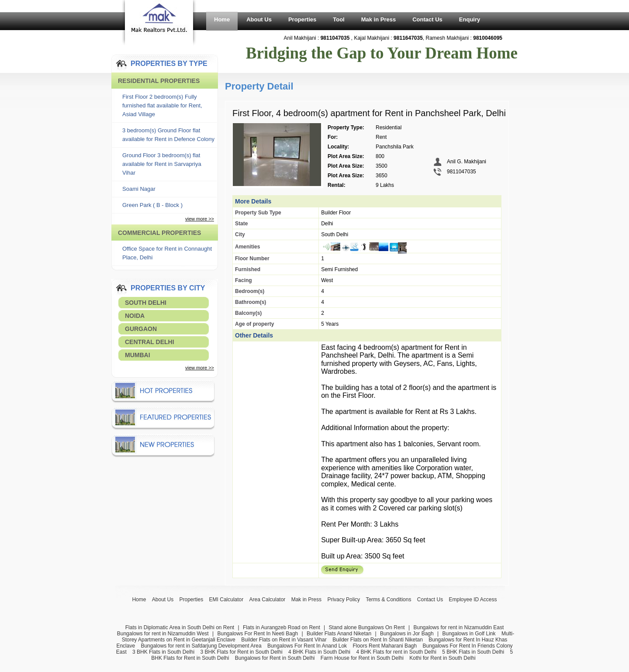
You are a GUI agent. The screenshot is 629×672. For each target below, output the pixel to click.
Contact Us (427, 19)
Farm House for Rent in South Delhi (362, 658)
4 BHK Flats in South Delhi (319, 652)
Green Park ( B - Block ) (152, 205)
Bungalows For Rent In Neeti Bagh (257, 634)
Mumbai (138, 355)
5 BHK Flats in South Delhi (473, 652)
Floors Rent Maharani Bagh (385, 646)
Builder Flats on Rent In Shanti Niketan (378, 640)
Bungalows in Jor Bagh (407, 634)
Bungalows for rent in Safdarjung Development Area (201, 646)
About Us (259, 19)
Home (222, 19)
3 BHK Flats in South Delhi (163, 652)
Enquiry (470, 19)
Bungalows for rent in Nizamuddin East (458, 627)
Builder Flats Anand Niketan (339, 634)
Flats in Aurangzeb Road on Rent (282, 627)
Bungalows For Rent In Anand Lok (307, 646)
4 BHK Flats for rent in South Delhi (396, 652)
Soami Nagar (139, 189)
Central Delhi (150, 342)
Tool (339, 19)
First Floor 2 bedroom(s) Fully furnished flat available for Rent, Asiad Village (162, 105)
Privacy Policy (344, 600)
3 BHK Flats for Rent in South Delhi (242, 652)
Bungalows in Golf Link (469, 634)
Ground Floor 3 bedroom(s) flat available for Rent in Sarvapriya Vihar (162, 164)
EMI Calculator (226, 600)
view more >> (200, 219)
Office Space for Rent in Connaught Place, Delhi (167, 253)
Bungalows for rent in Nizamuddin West (163, 634)
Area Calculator (268, 600)
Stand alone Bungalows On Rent (367, 627)
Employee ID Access (473, 600)
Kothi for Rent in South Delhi (442, 658)
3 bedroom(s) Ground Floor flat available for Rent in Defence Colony (168, 135)
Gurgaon (141, 329)
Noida (135, 316)
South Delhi (146, 303)
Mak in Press (379, 19)
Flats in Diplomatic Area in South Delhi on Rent (180, 627)
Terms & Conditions (388, 600)
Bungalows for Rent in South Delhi (275, 658)
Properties (302, 19)
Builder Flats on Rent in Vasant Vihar (284, 640)
